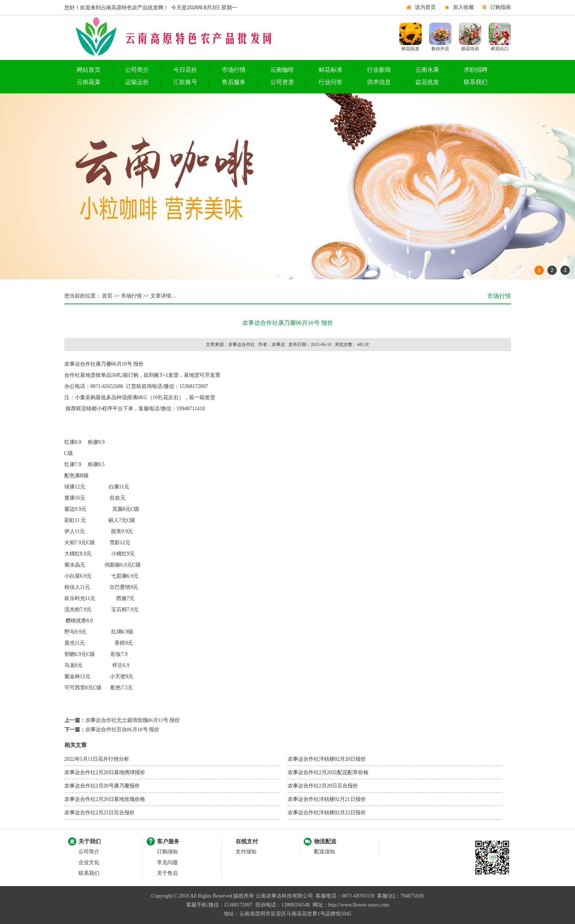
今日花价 (185, 70)
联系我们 (476, 82)
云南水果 (427, 70)
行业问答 (330, 82)
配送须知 (325, 852)
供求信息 (379, 82)
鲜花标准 (330, 70)
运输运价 (137, 82)
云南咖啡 (282, 70)
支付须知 (246, 852)
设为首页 (425, 7)
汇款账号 (185, 82)
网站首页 (89, 70)
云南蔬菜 (89, 82)
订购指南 (501, 7)
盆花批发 (427, 82)
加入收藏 (463, 7)
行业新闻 (379, 70)
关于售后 (167, 873)
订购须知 (167, 852)
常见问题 (167, 862)
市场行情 (234, 70)
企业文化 (89, 862)
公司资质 (282, 82)
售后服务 (234, 82)
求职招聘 (476, 70)
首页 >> (110, 296)
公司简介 (137, 70)
